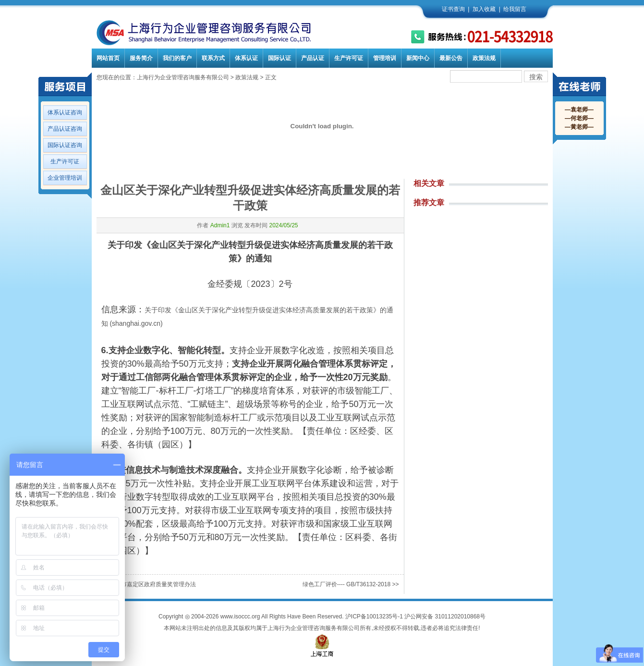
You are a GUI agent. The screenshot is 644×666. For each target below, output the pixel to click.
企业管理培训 (65, 178)
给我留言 (515, 9)
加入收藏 (484, 9)
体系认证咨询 (65, 112)
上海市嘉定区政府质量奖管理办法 (153, 584)
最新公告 (451, 58)
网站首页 (108, 58)
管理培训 (385, 58)
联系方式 (213, 58)
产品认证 (313, 58)
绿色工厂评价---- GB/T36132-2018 (346, 584)
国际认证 (279, 58)
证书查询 (453, 9)
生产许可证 (349, 58)
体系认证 (246, 58)
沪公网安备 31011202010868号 (445, 617)
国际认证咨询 (65, 145)
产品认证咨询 (65, 129)
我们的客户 (177, 58)
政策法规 (484, 58)
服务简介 (141, 58)
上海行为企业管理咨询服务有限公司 (183, 77)
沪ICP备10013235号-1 (374, 617)
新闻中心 (418, 58)
